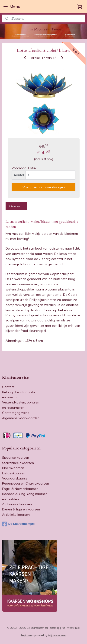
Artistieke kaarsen (16, 515)
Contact (8, 387)
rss (63, 628)
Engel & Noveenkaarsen (20, 489)
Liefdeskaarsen (14, 473)
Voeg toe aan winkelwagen (44, 187)
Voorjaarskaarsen (16, 478)
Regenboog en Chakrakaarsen (26, 483)
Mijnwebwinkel (57, 635)
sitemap (55, 628)
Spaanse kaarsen (16, 458)
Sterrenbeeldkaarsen (18, 463)
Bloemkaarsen (13, 468)
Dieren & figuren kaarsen (21, 509)
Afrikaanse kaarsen (17, 504)
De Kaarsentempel (18, 524)
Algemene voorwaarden (21, 418)
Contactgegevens (16, 413)
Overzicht (16, 206)
